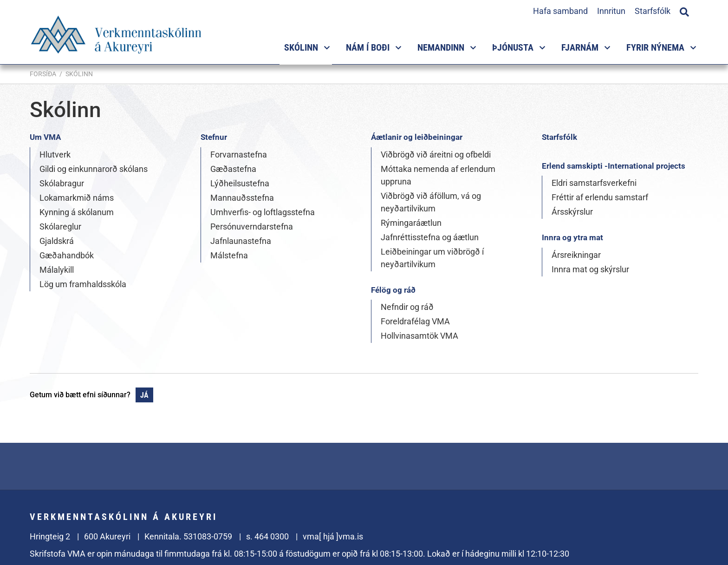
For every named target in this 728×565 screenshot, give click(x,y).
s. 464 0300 (267, 536)
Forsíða (43, 74)
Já (144, 395)
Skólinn (79, 74)
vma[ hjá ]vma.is (333, 536)
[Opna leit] (684, 11)
